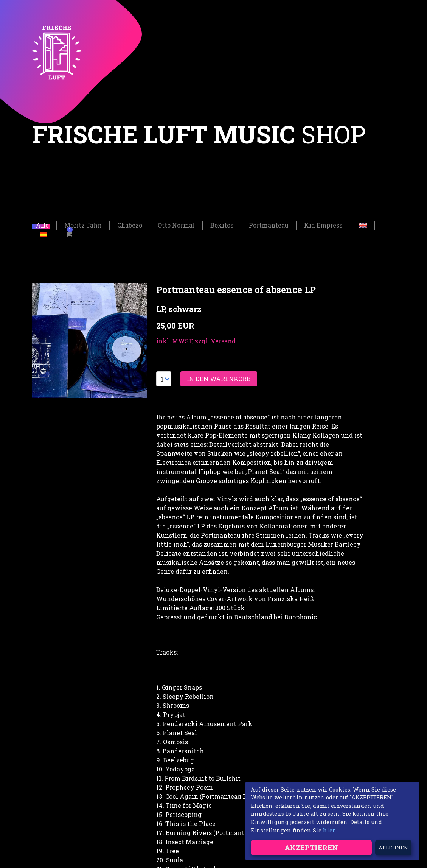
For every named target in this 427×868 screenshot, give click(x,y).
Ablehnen (393, 848)
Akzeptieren (311, 847)
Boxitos (222, 223)
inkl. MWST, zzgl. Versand (196, 339)
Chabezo (130, 223)
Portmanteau (269, 223)
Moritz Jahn (83, 223)
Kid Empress (323, 223)
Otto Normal (176, 223)
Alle (42, 223)
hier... (331, 830)
